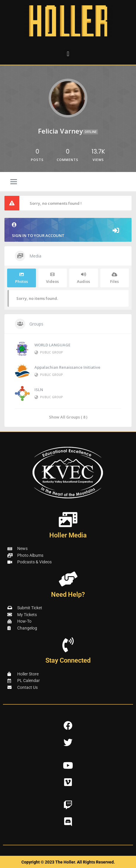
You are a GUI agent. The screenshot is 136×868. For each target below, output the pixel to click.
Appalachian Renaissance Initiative (67, 367)
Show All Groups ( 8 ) (68, 417)
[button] (68, 54)
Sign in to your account (68, 230)
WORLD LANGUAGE (52, 345)
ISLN (39, 390)
